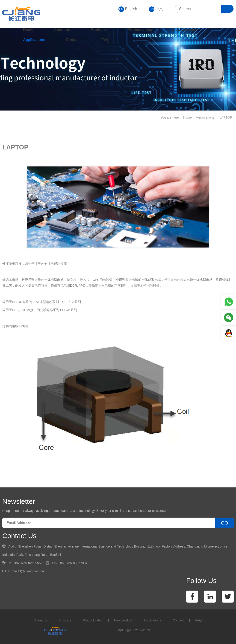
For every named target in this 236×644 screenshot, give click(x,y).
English (128, 9)
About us (62, 30)
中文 (156, 9)
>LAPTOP (225, 117)
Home (28, 30)
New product (184, 30)
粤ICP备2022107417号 (134, 630)
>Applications (205, 117)
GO (224, 523)
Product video (140, 30)
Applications (34, 40)
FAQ (104, 40)
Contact (73, 40)
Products (99, 30)
